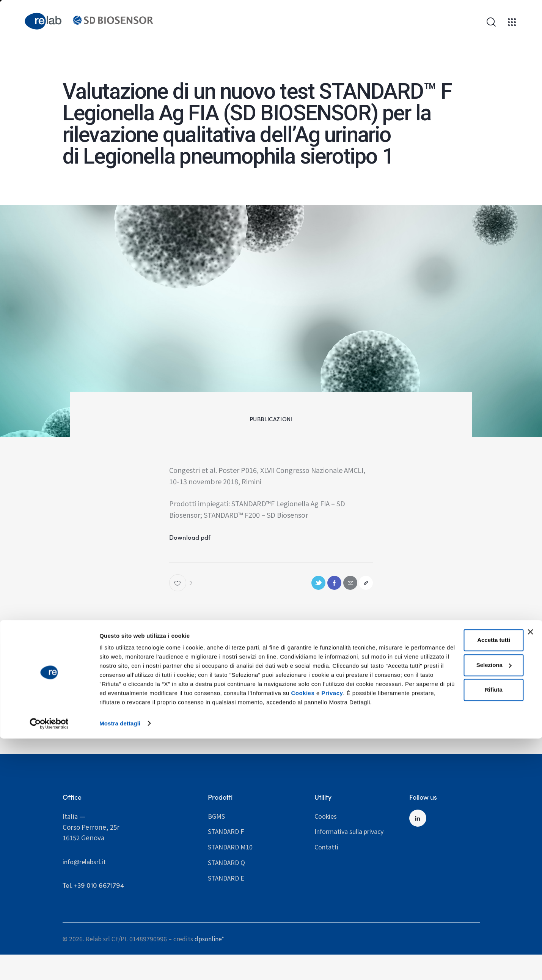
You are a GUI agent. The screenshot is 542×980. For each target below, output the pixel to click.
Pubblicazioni (271, 419)
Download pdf (193, 538)
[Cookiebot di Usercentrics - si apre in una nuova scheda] (49, 965)
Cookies (313, 936)
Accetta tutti (458, 874)
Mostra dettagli (120, 965)
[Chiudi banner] (530, 865)
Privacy (342, 936)
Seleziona (458, 899)
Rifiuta (458, 923)
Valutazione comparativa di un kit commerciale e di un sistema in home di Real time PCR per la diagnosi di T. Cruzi (214, 697)
